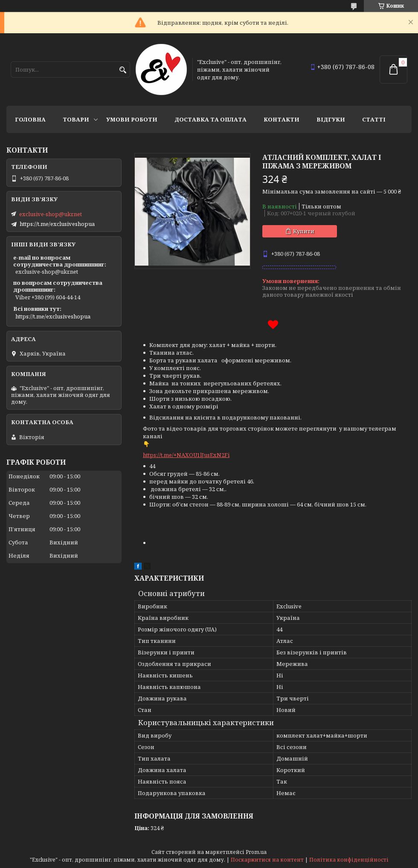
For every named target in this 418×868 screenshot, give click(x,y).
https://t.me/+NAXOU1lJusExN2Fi (186, 455)
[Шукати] (123, 70)
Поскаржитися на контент (267, 860)
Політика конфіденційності (349, 860)
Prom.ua (256, 852)
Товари (76, 119)
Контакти (282, 119)
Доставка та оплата (210, 119)
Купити (304, 231)
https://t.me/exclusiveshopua (57, 224)
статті (374, 119)
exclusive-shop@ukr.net (51, 214)
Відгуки (331, 119)
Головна (30, 119)
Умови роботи (132, 119)
